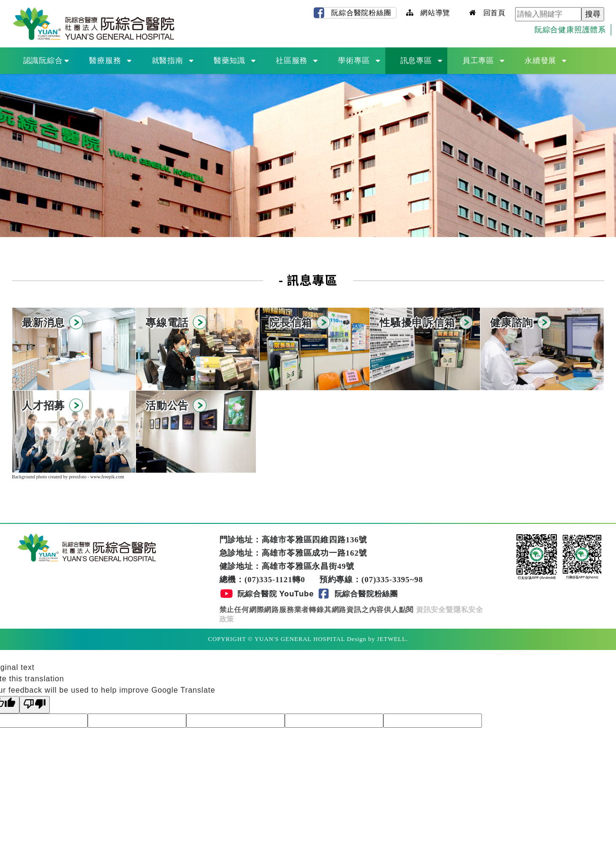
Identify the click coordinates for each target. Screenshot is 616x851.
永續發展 (540, 60)
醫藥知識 (230, 60)
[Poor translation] (35, 705)
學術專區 (354, 60)
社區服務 (292, 60)
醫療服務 (105, 60)
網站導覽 (428, 13)
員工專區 (478, 60)
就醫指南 (168, 60)
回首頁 (487, 13)
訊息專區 (416, 60)
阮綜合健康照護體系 (570, 30)
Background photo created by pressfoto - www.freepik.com (68, 477)
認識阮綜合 (43, 60)
